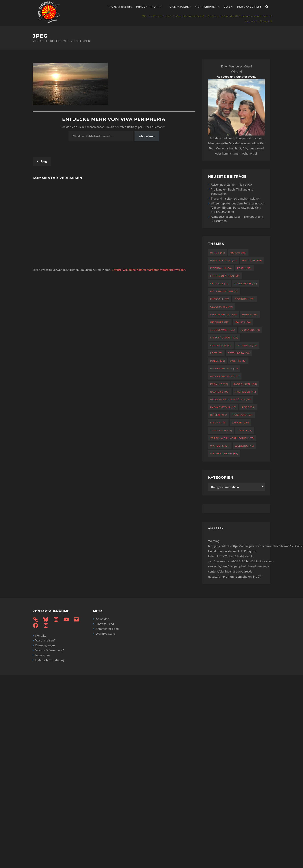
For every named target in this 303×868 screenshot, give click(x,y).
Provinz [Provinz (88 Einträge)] (219, 384)
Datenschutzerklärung (50, 660)
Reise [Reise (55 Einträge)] (248, 407)
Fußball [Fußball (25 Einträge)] (220, 299)
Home (63, 41)
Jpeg (75, 41)
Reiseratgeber (179, 7)
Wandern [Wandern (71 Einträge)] (220, 446)
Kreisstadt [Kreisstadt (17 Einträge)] (221, 345)
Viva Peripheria (207, 7)
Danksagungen (45, 645)
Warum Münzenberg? (50, 650)
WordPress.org (105, 633)
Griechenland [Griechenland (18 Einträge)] (223, 314)
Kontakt (40, 635)
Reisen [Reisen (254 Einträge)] (219, 415)
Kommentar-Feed (107, 629)
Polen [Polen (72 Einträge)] (218, 361)
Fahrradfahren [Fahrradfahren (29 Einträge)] (225, 276)
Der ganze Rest (249, 7)
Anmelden (102, 619)
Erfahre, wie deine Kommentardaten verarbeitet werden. (149, 270)
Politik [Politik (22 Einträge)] (238, 361)
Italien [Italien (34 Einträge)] (243, 322)
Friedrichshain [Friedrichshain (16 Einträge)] (224, 291)
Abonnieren (147, 136)
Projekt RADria (120, 7)
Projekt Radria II (150, 7)
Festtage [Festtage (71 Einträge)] (219, 284)
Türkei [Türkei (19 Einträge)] (245, 430)
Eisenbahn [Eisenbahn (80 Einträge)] (221, 268)
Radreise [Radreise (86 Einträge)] (220, 392)
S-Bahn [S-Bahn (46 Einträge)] (218, 423)
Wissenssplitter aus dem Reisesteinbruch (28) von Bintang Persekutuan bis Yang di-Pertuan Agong (238, 207)
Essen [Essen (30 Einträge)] (244, 268)
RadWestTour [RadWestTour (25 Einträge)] (223, 407)
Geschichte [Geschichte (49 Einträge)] (222, 307)
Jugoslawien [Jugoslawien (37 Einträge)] (223, 330)
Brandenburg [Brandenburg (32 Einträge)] (223, 260)
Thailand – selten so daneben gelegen (236, 198)
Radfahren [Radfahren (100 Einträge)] (245, 384)
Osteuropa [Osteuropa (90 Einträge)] (239, 353)
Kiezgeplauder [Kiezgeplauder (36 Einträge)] (224, 338)
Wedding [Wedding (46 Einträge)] (244, 446)
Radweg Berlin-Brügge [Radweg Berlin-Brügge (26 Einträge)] (230, 399)
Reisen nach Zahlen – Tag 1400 (231, 184)
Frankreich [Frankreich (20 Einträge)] (246, 284)
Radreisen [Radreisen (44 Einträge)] (245, 392)
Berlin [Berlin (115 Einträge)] (238, 253)
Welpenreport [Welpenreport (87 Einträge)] (224, 454)
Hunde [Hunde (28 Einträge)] (250, 314)
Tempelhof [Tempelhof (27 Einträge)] (221, 430)
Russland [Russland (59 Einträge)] (242, 415)
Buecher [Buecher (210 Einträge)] (252, 260)
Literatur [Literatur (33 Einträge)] (247, 345)
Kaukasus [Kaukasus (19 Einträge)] (250, 330)
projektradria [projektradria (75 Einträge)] (224, 369)
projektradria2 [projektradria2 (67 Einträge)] (225, 376)
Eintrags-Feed (105, 624)
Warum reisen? (45, 640)
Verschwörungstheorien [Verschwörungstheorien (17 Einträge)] (232, 438)
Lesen (228, 7)
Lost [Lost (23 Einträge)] (216, 353)
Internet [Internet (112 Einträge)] (220, 322)
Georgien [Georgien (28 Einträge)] (244, 299)
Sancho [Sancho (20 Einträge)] (240, 423)
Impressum (42, 655)
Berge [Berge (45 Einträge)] (218, 253)
